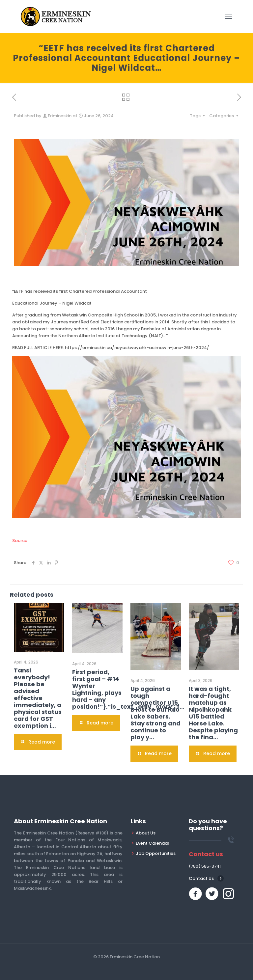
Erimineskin (60, 116)
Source (20, 541)
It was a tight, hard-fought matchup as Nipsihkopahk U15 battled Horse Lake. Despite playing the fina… (213, 713)
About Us (146, 833)
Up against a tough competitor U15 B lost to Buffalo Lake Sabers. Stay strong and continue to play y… (155, 713)
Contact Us (201, 878)
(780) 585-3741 (205, 866)
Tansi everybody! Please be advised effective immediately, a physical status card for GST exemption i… (38, 698)
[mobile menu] (229, 16)
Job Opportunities (156, 853)
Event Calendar (153, 843)
